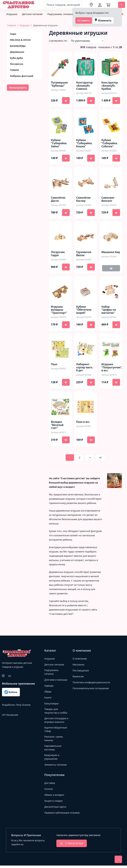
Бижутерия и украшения (52, 759)
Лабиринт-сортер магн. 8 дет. (85, 368)
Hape (13, 34)
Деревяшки (17, 52)
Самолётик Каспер (84, 199)
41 (101, 458)
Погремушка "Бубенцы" (59, 84)
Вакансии (78, 677)
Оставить (84, 20)
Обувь (48, 692)
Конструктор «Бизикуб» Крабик (110, 86)
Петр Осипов (23, 705)
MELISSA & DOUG (20, 40)
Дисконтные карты (56, 809)
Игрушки (12, 14)
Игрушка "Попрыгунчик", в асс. (112, 368)
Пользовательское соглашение (91, 692)
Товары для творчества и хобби (56, 712)
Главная (11, 25)
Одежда (49, 686)
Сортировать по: (58, 41)
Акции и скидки (54, 803)
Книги (48, 698)
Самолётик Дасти (58, 199)
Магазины (79, 665)
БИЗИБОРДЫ (18, 46)
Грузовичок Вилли (84, 254)
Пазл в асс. (83, 422)
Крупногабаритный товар (56, 731)
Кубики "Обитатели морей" (84, 310)
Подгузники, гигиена (60, 14)
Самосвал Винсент (108, 199)
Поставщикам (81, 671)
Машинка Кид (108, 254)
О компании (80, 659)
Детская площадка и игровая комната (56, 721)
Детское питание (32, 14)
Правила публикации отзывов (62, 815)
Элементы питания (56, 767)
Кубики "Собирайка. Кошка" (85, 144)
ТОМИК (14, 70)
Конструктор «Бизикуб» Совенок (85, 86)
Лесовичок (17, 64)
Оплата (49, 791)
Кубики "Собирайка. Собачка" (110, 144)
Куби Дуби (16, 58)
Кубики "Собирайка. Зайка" (59, 144)
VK (9, 676)
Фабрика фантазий (22, 76)
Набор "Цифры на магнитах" (109, 310)
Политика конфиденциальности (86, 685)
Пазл (54, 365)
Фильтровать (18, 88)
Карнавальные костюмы (53, 750)
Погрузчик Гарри (58, 254)
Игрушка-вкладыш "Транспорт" (59, 310)
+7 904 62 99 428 (72, 846)
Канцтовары (52, 704)
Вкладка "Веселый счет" (57, 426)
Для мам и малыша (56, 680)
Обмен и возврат (55, 797)
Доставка (50, 785)
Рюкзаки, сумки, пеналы (54, 740)
